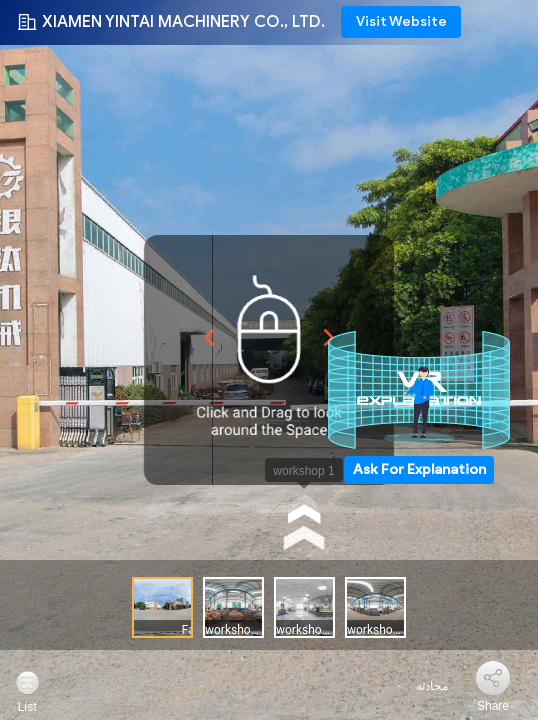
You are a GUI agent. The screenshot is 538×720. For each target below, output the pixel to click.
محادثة (420, 686)
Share (493, 706)
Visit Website (401, 21)
